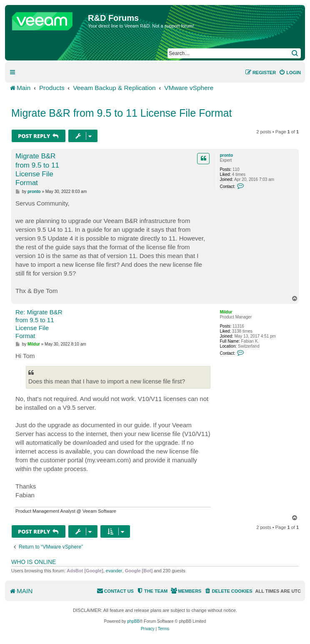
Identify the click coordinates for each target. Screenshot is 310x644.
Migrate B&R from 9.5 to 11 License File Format (121, 113)
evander (114, 571)
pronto (226, 155)
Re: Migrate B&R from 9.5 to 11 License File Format (39, 324)
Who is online (34, 562)
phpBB (133, 621)
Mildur (226, 312)
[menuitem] (290, 73)
